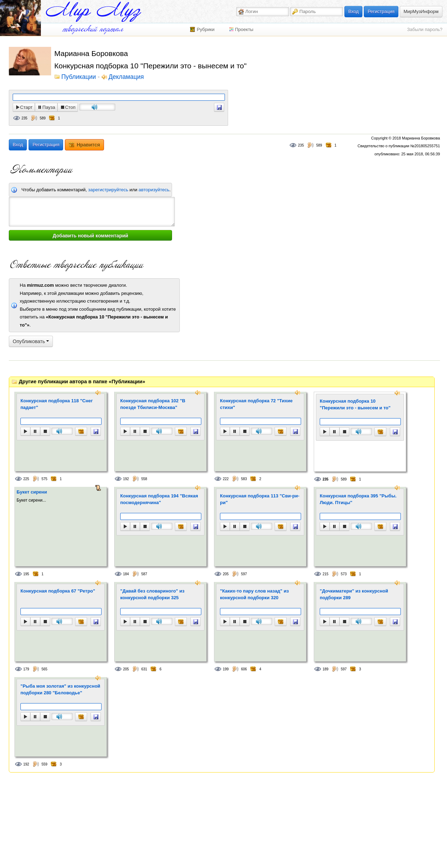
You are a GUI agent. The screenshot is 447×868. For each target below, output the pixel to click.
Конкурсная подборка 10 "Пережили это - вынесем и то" (355, 405)
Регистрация (381, 11)
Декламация (126, 77)
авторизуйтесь (154, 190)
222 (226, 479)
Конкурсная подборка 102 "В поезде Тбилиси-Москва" (153, 404)
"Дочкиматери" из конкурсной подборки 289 (354, 594)
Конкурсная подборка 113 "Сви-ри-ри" (260, 499)
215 (326, 574)
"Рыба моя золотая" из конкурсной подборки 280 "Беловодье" (60, 690)
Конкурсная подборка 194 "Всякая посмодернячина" (159, 499)
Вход (353, 11)
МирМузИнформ (421, 11)
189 (326, 669)
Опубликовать (31, 341)
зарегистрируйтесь (108, 190)
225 (26, 479)
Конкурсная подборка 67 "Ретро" (58, 591)
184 (126, 574)
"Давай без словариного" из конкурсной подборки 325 (152, 594)
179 (26, 669)
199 (226, 669)
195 (26, 574)
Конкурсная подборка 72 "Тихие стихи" (256, 404)
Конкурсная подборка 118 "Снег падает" (57, 404)
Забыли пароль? (425, 29)
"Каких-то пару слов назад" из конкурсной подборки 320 (254, 594)
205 (226, 574)
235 (25, 118)
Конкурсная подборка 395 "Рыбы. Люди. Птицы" (358, 499)
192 (126, 479)
